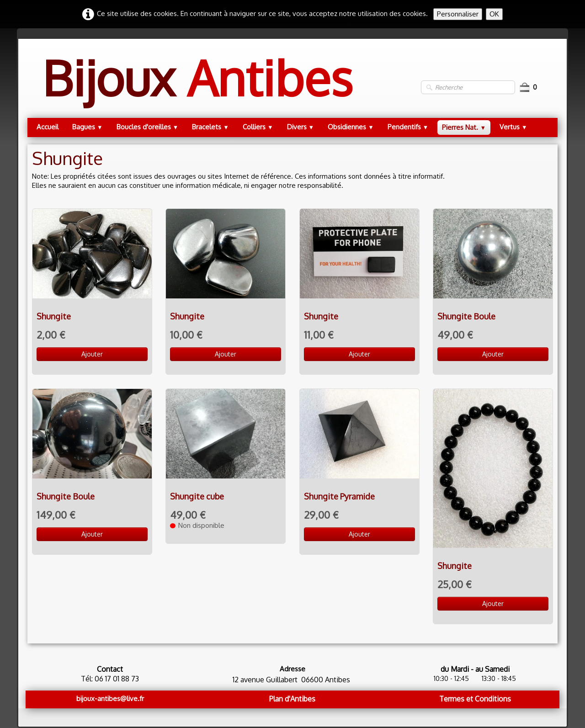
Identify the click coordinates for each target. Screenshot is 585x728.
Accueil (48, 127)
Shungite (54, 316)
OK (494, 14)
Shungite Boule (466, 316)
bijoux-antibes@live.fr (110, 699)
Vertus (513, 127)
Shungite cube (197, 496)
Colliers (258, 127)
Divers (301, 127)
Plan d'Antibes (292, 699)
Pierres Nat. (464, 127)
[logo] (197, 87)
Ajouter (92, 354)
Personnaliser (458, 14)
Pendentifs (408, 127)
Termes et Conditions (475, 699)
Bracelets (210, 127)
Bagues (88, 127)
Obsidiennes (351, 127)
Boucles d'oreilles (148, 127)
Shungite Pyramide (339, 496)
